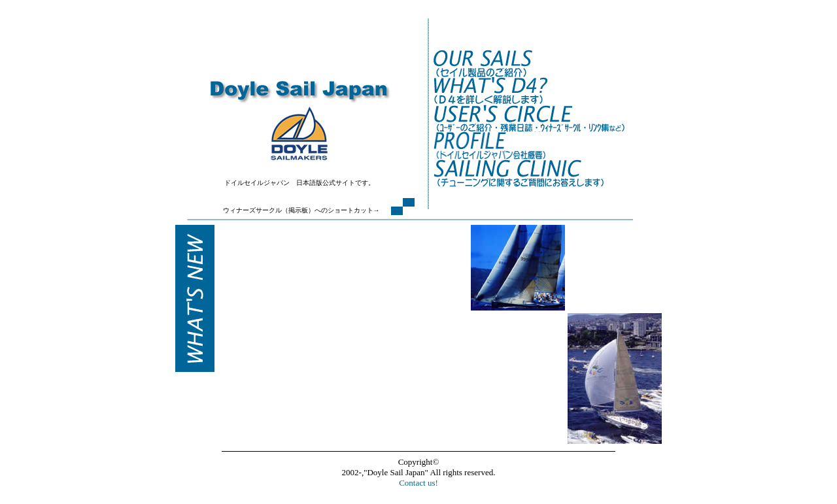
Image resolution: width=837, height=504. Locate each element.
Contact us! (418, 483)
